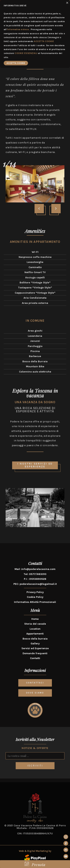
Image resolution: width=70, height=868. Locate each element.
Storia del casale (35, 624)
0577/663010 (38, 574)
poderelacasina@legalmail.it (38, 584)
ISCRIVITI (35, 766)
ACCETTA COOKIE (44, 41)
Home (35, 619)
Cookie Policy (35, 597)
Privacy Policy (35, 592)
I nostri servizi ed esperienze (36, 466)
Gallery (35, 644)
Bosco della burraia (35, 639)
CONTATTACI (35, 683)
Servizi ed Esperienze (35, 648)
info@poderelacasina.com (38, 569)
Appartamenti (35, 634)
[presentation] (39, 209)
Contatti (35, 658)
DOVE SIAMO (35, 693)
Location (35, 629)
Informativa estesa (18, 29)
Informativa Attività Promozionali (35, 602)
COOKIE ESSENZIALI (26, 53)
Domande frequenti (35, 653)
